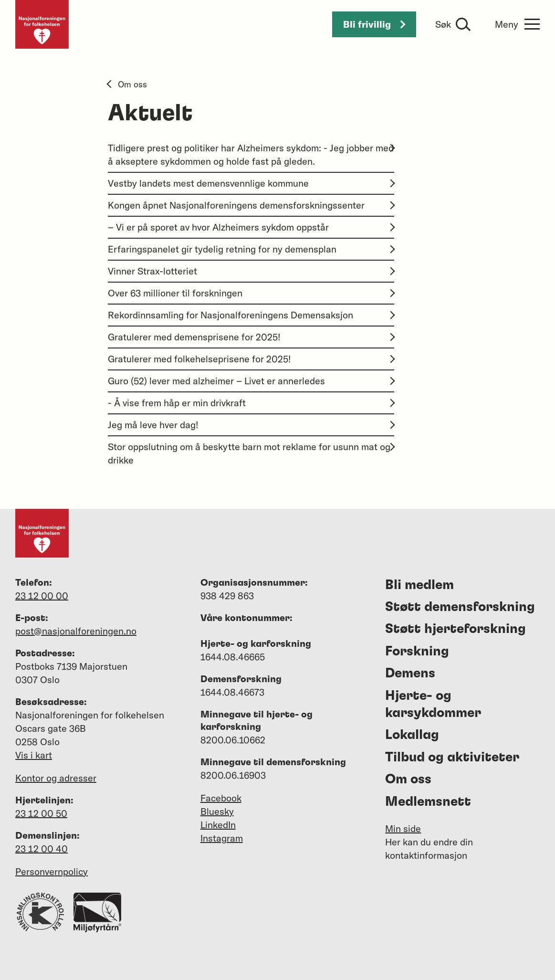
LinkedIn (218, 825)
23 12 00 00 (42, 595)
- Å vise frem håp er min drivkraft (251, 403)
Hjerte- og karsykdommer (433, 705)
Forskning (417, 652)
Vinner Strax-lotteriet (251, 271)
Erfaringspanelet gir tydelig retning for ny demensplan (251, 249)
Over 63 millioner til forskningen (251, 293)
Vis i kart (34, 755)
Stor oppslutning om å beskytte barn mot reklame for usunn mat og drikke (251, 453)
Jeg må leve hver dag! (251, 425)
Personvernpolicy (52, 871)
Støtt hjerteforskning (456, 629)
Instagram (222, 838)
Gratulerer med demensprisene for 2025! (251, 337)
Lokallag (412, 735)
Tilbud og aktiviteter (452, 758)
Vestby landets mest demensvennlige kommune (251, 183)
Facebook (221, 798)
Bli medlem (419, 585)
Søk (443, 24)
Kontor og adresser (56, 778)
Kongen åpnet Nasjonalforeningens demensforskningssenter (251, 205)
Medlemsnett (428, 802)
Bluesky (217, 811)
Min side (403, 828)
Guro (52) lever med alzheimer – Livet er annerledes (251, 381)
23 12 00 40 (42, 848)
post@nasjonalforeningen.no (76, 631)
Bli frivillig (374, 24)
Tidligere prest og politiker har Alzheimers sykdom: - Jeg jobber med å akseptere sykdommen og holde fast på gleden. (251, 154)
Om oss (127, 84)
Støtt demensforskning (460, 607)
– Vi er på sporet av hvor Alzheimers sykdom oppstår (251, 227)
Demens (410, 674)
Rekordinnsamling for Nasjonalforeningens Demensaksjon (251, 315)
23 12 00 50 (41, 813)
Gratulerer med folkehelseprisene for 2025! (251, 359)
